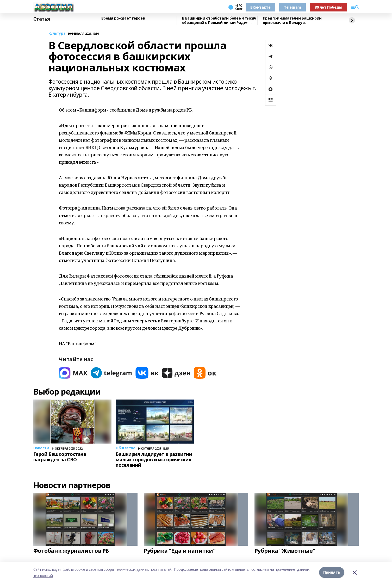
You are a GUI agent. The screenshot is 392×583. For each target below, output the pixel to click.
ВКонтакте (260, 7)
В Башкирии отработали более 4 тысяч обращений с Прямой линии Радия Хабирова (219, 20)
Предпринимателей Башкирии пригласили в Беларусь (292, 20)
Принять (332, 572)
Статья (42, 19)
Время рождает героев (123, 18)
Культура (57, 33)
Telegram (293, 7)
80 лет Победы (328, 7)
